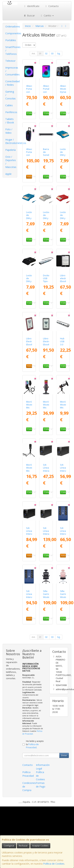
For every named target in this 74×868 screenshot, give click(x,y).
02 (46, 54)
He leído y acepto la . (35, 744)
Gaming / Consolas (10, 95)
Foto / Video (9, 131)
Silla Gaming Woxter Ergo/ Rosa (64, 597)
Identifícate (31, 6)
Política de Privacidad (32, 732)
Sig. (59, 54)
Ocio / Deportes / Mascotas (11, 162)
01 (40, 54)
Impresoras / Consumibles (11, 71)
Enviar (64, 755)
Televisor (10, 61)
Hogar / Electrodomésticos (11, 141)
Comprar (30, 113)
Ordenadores (11, 26)
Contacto (52, 6)
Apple (8, 174)
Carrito (47, 16)
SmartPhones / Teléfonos (11, 50)
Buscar (29, 16)
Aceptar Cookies (40, 846)
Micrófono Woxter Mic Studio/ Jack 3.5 (65, 409)
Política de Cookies (54, 864)
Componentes (11, 33)
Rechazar (23, 846)
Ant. (34, 54)
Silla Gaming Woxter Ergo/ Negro (47, 597)
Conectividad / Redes (11, 83)
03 (52, 54)
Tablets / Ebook (10, 121)
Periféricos (11, 112)
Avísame (30, 177)
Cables (9, 105)
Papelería (10, 150)
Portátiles (11, 40)
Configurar (9, 846)
